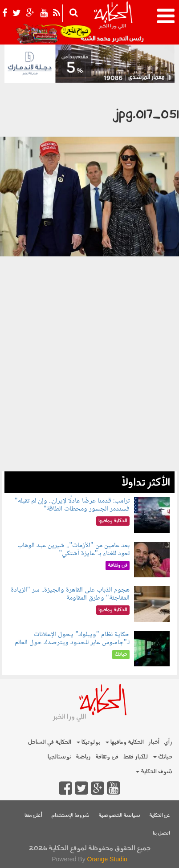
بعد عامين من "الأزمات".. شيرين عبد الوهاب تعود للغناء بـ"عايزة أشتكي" (73, 550)
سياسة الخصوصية (119, 816)
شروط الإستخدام (70, 816)
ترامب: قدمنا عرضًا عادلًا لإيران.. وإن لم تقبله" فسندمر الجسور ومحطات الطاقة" (72, 505)
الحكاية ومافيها (125, 742)
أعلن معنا (33, 816)
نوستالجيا (59, 757)
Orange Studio (107, 859)
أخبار (154, 742)
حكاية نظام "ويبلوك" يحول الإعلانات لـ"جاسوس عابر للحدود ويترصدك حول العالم (72, 639)
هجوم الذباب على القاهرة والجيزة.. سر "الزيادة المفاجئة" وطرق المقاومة (70, 594)
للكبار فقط (135, 757)
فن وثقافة (107, 757)
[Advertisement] (89, 382)
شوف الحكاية (154, 772)
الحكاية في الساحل (49, 742)
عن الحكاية (160, 816)
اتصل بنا (161, 834)
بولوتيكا (88, 742)
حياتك (163, 757)
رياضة (83, 757)
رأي (168, 742)
